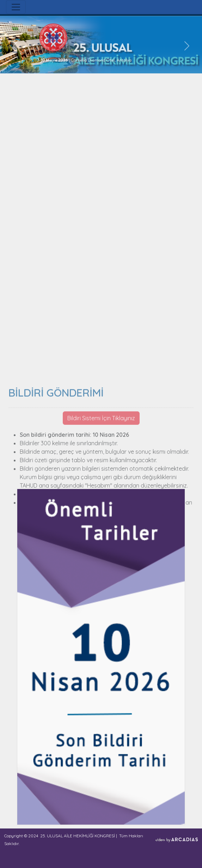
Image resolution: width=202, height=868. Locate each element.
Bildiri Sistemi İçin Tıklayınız (101, 472)
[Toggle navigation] (16, 7)
